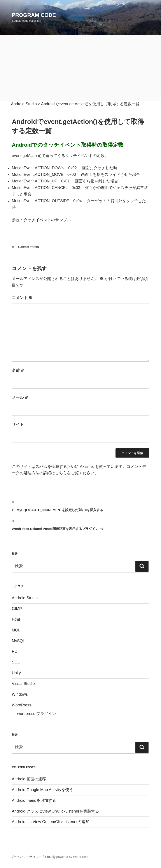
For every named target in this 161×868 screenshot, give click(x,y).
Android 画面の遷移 (29, 779)
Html (16, 619)
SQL (16, 662)
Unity (16, 673)
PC (15, 651)
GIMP (17, 609)
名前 (18, 371)
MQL (16, 630)
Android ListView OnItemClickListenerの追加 (51, 822)
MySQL (18, 641)
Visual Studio (23, 684)
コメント (22, 298)
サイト (18, 424)
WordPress (22, 705)
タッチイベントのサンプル (47, 220)
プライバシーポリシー (26, 857)
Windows (20, 694)
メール (20, 397)
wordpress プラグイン (37, 714)
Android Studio (28, 247)
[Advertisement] (80, 68)
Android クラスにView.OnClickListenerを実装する (55, 811)
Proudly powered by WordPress (67, 857)
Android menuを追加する (34, 800)
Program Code (34, 15)
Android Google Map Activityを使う (42, 790)
